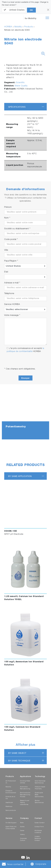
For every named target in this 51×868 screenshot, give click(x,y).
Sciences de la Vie (10, 798)
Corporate (41, 864)
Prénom (8, 207)
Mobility (18, 27)
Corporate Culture (23, 840)
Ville (6, 250)
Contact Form (39, 827)
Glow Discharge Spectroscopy (40, 782)
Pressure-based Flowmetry (40, 788)
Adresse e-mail (12, 283)
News (22, 823)
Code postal (11, 240)
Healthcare (9, 803)
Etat (6, 272)
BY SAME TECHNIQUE (19, 761)
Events (22, 827)
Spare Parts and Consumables (11, 828)
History (23, 835)
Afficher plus (26, 745)
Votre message (12, 315)
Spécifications (17, 107)
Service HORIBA (12, 304)
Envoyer (26, 378)
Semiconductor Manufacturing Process (25, 795)
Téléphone (9, 294)
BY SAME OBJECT (17, 753)
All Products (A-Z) (11, 782)
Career (22, 831)
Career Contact (39, 823)
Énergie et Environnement (11, 792)
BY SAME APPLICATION (20, 476)
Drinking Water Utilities (25, 782)
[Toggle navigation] (47, 18)
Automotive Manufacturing (25, 788)
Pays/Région (11, 261)
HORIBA (8, 27)
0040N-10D (11, 531)
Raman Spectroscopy (39, 802)
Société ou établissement (17, 229)
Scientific (20, 83)
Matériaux (9, 807)
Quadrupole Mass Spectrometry (39, 795)
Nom (7, 218)
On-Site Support (11, 823)
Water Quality (21, 86)
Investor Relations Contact (38, 839)
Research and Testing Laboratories (25, 803)
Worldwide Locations (38, 832)
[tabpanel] (25, 415)
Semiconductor (11, 811)
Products (28, 27)
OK (31, 10)
